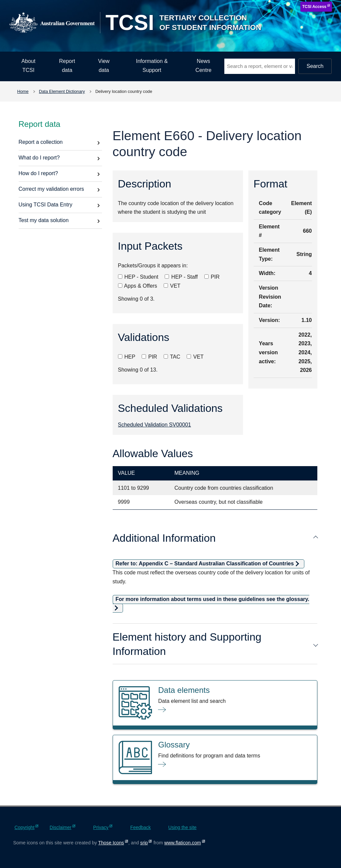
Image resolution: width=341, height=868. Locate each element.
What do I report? (39, 158)
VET (172, 286)
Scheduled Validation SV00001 (154, 425)
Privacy (101, 827)
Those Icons (111, 843)
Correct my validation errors (51, 189)
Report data (67, 66)
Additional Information (215, 538)
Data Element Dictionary (62, 91)
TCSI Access (314, 7)
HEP (127, 357)
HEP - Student (138, 277)
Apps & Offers (138, 286)
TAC (172, 357)
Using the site (182, 827)
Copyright (25, 827)
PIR (212, 277)
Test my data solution (44, 220)
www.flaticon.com (183, 843)
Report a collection (41, 142)
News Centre (203, 66)
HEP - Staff (181, 277)
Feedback (140, 827)
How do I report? (38, 173)
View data (104, 66)
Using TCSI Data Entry (46, 205)
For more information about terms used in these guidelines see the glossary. (212, 599)
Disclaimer (60, 827)
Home (23, 91)
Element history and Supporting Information (215, 644)
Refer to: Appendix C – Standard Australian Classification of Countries (205, 564)
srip (144, 843)
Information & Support (152, 66)
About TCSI (28, 66)
